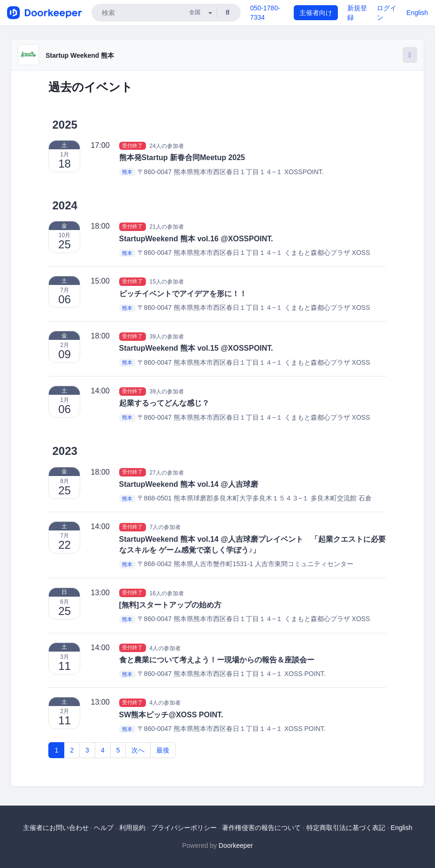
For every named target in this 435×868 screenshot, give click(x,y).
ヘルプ (104, 828)
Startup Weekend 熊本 (80, 55)
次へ (138, 750)
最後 (163, 750)
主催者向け (316, 13)
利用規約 (132, 828)
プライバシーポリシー (184, 828)
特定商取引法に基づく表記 (346, 828)
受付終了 (132, 146)
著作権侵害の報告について (261, 828)
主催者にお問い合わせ (56, 828)
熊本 (127, 172)
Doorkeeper (236, 845)
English (417, 13)
